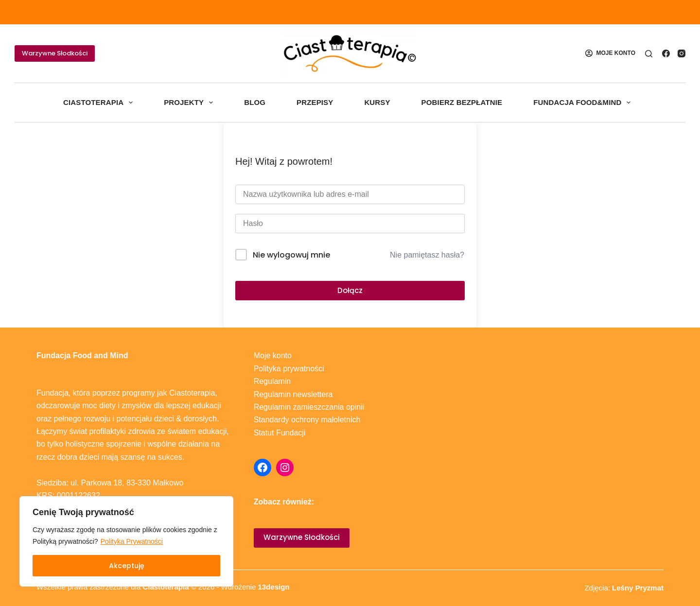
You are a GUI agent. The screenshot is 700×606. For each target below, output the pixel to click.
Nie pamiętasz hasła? (427, 255)
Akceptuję (127, 566)
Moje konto (273, 355)
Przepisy (315, 102)
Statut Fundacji (280, 433)
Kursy (377, 102)
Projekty (190, 103)
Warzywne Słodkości (55, 53)
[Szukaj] (649, 54)
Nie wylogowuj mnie (291, 255)
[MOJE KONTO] (610, 53)
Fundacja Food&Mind (584, 103)
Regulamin (272, 381)
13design (273, 587)
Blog (255, 102)
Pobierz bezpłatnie (462, 102)
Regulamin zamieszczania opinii (309, 407)
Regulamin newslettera (293, 394)
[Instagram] (682, 53)
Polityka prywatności (289, 369)
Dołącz (350, 290)
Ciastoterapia (100, 103)
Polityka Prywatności (132, 541)
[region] (126, 541)
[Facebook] (666, 53)
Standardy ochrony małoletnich (307, 420)
